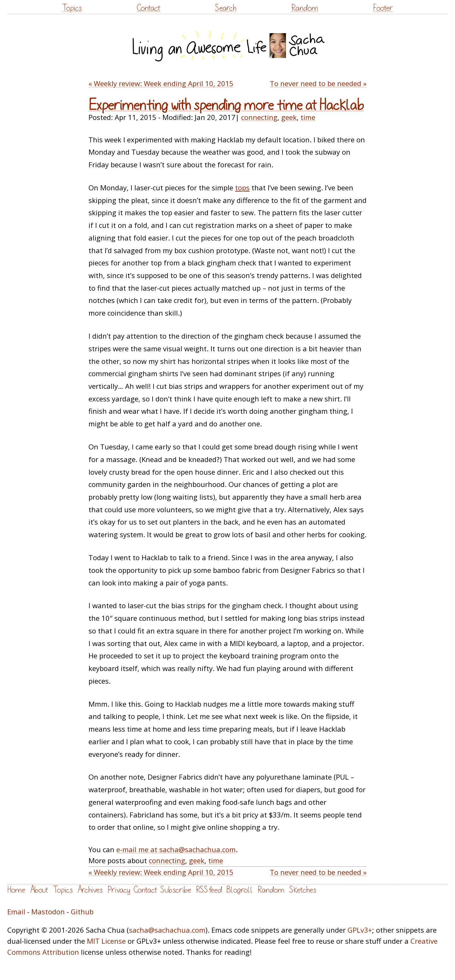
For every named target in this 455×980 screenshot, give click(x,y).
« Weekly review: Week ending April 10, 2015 (161, 83)
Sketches (303, 890)
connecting (259, 117)
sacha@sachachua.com (167, 930)
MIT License (106, 941)
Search (226, 8)
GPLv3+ (360, 930)
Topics (72, 8)
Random (305, 8)
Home (16, 890)
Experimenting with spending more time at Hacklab (226, 105)
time (308, 117)
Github (82, 912)
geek (289, 117)
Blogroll (240, 890)
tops (242, 187)
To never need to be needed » (318, 83)
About (39, 890)
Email (16, 912)
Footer (383, 8)
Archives (90, 890)
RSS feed (209, 890)
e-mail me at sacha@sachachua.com (176, 849)
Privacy (119, 890)
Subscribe (176, 890)
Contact (148, 8)
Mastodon (48, 912)
